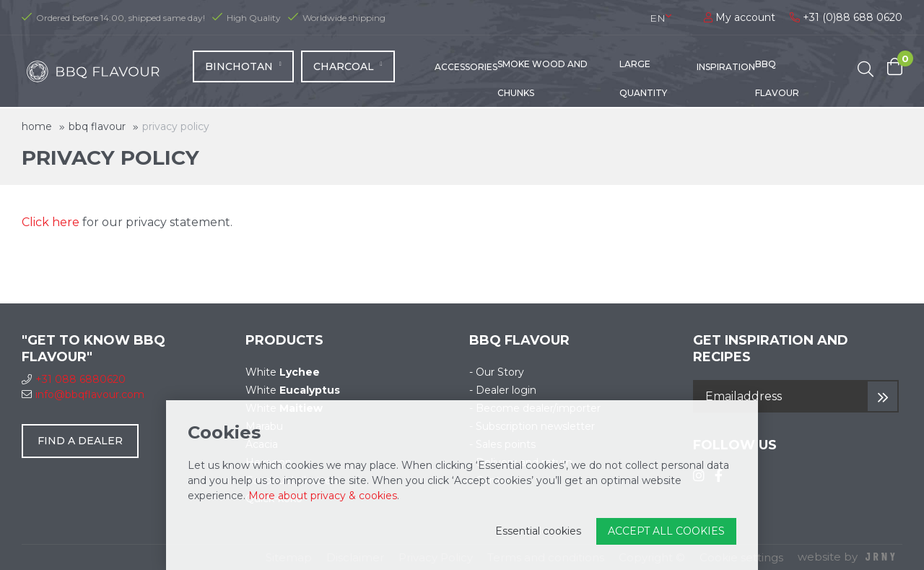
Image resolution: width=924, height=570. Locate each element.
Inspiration (726, 70)
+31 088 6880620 (74, 379)
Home (37, 126)
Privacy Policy (176, 126)
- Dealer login (503, 390)
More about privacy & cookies (323, 496)
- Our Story (497, 372)
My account (740, 17)
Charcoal (348, 70)
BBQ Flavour (777, 82)
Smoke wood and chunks (542, 82)
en (658, 18)
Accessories (466, 70)
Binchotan (243, 70)
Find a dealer (80, 441)
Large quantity (643, 82)
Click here (51, 222)
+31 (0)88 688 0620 (846, 17)
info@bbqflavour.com (83, 394)
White (283, 372)
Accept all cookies (666, 531)
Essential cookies (538, 531)
